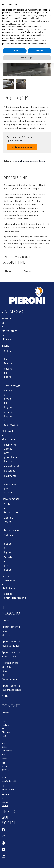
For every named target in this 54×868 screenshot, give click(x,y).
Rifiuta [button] (15, 51)
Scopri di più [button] (27, 58)
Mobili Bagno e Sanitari (26, 161)
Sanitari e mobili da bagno (9, 399)
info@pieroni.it (9, 781)
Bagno (42, 161)
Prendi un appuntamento (22, 147)
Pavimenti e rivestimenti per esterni (11, 484)
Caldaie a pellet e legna (8, 544)
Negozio (7, 620)
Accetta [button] (39, 51)
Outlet (6, 696)
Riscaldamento (11, 499)
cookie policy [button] (35, 18)
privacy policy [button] (28, 38)
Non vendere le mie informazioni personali (21, 27)
